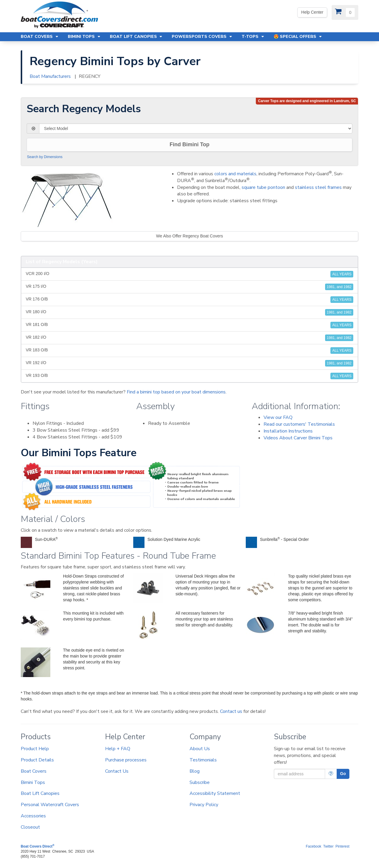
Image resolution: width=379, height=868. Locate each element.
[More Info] (331, 774)
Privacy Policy (204, 805)
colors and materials (235, 174)
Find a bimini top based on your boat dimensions (176, 392)
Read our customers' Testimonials (299, 424)
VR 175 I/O (189, 287)
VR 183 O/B (189, 351)
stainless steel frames (318, 187)
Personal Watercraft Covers (50, 805)
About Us (200, 749)
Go (343, 774)
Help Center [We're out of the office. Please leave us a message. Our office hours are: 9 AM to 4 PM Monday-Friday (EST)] (312, 12)
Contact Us (117, 771)
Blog (195, 771)
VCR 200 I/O (189, 274)
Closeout (30, 827)
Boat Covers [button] (40, 37)
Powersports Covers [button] (202, 37)
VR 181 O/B (189, 325)
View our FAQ (278, 417)
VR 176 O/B (189, 300)
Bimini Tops (33, 782)
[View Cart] (345, 12)
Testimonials (203, 760)
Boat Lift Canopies (40, 793)
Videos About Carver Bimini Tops (298, 438)
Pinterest (342, 846)
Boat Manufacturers (50, 76)
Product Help (35, 749)
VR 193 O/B (189, 376)
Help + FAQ (118, 749)
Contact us (231, 711)
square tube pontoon (263, 187)
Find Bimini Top (190, 144)
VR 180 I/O (189, 312)
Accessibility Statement (215, 793)
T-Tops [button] (253, 37)
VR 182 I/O (189, 338)
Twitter (328, 846)
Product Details (37, 760)
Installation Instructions (288, 431)
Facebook (314, 846)
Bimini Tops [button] (84, 37)
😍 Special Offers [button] (298, 37)
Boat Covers (34, 771)
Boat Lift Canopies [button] (136, 37)
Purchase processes (126, 760)
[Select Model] (196, 128)
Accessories (33, 816)
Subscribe (200, 782)
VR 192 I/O (189, 363)
